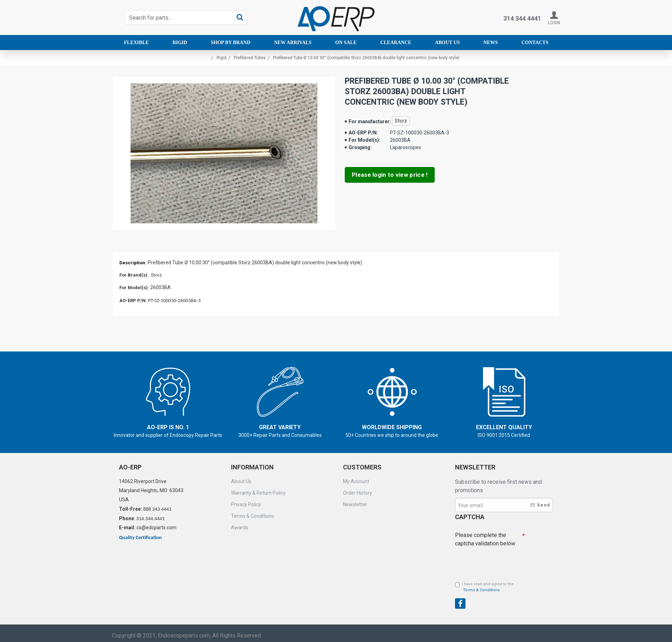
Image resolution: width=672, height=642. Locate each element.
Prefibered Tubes (250, 58)
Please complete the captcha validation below (485, 534)
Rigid (222, 58)
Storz (401, 121)
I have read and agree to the (484, 584)
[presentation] (504, 593)
